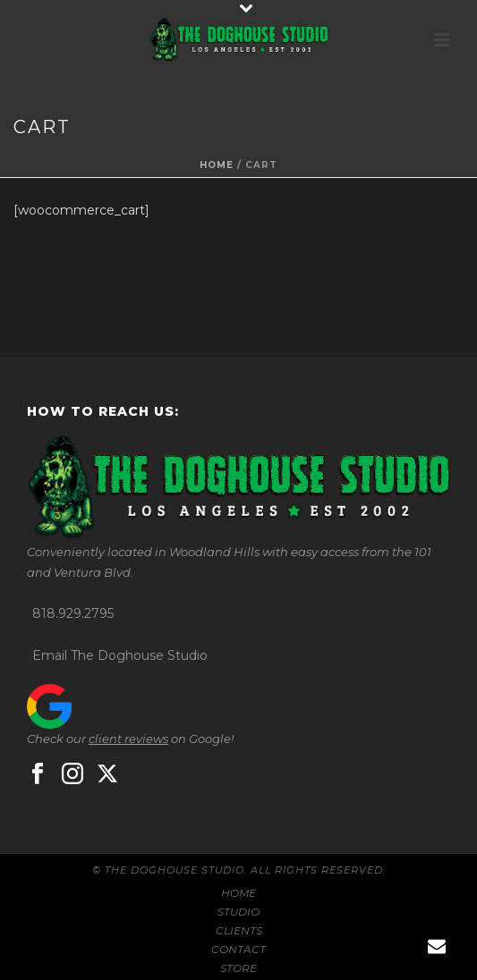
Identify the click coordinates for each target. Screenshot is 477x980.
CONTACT (238, 949)
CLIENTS (239, 930)
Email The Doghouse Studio (120, 655)
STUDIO (238, 912)
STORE (238, 968)
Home (217, 165)
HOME (238, 893)
